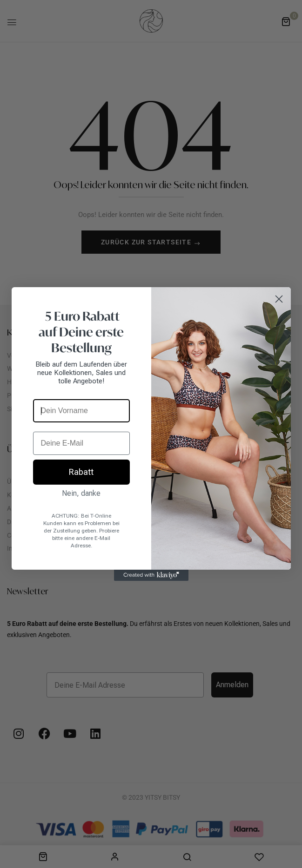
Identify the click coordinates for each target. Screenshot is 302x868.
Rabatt (81, 472)
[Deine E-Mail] (81, 443)
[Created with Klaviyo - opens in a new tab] (151, 575)
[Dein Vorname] (81, 411)
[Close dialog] (279, 299)
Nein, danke (81, 493)
